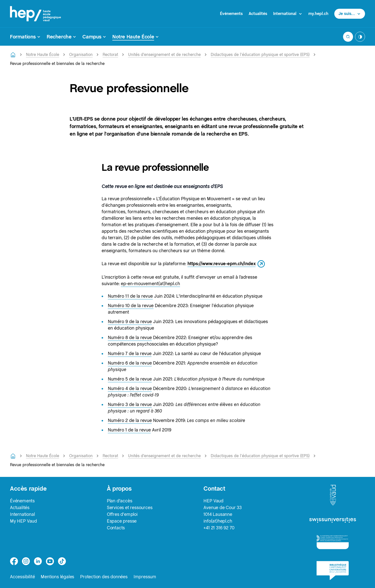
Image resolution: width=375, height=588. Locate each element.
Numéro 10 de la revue (131, 305)
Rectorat (110, 55)
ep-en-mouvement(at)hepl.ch (150, 284)
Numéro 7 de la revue (130, 353)
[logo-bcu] (333, 571)
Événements (231, 14)
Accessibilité (22, 577)
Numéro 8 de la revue (130, 337)
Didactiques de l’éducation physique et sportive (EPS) (260, 55)
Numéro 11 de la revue (130, 296)
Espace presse (122, 521)
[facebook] (14, 561)
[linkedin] (38, 561)
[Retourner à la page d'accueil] (13, 55)
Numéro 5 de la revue (130, 379)
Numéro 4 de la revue (130, 388)
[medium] (50, 561)
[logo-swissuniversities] (333, 520)
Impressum (145, 577)
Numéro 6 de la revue (130, 363)
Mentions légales (57, 577)
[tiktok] (62, 561)
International (22, 514)
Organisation (81, 55)
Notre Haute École (43, 55)
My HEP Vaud (23, 521)
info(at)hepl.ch (218, 521)
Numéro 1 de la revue (129, 430)
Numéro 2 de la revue (130, 420)
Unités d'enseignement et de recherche (164, 55)
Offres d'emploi (122, 514)
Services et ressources (130, 507)
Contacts (116, 528)
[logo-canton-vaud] (333, 495)
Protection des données (104, 577)
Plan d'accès (120, 501)
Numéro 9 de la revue (130, 321)
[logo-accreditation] (333, 542)
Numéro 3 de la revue (130, 404)
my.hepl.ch (318, 14)
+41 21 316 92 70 (219, 528)
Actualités (258, 14)
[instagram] (26, 561)
